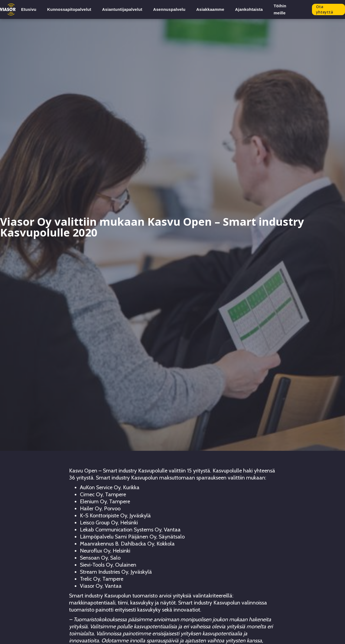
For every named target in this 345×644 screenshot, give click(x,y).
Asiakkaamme (210, 9)
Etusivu (29, 9)
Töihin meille (280, 9)
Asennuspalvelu (169, 9)
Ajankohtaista (249, 9)
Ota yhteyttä (325, 9)
